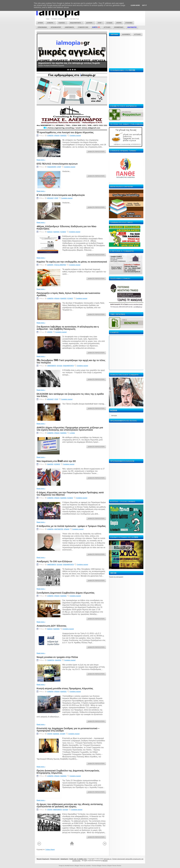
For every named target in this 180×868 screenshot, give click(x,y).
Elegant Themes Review (114, 866)
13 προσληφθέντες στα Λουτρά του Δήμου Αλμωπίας (65, 132)
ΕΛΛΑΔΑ (60, 366)
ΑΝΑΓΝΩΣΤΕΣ (59, 529)
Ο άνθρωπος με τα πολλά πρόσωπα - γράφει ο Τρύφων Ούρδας (71, 526)
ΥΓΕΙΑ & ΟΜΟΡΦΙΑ (60, 265)
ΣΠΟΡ (59, 167)
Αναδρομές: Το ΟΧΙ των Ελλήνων (54, 561)
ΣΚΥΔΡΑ (63, 734)
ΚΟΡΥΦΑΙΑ (114, 34)
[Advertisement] (126, 52)
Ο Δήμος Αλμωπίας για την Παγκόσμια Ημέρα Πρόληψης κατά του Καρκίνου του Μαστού (70, 493)
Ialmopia (114, 416)
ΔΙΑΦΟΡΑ (50, 265)
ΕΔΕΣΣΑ (50, 232)
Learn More (135, 5)
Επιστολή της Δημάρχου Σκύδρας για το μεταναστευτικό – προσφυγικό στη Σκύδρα (68, 729)
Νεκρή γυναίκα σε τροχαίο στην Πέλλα (57, 657)
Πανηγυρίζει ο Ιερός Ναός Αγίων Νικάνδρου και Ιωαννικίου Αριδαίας (68, 294)
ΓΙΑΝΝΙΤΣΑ (51, 660)
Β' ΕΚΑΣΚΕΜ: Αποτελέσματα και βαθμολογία (61, 195)
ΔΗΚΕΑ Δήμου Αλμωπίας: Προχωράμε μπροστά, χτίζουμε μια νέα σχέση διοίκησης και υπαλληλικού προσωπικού (70, 428)
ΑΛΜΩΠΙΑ (50, 136)
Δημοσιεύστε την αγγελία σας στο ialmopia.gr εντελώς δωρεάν (69, 63)
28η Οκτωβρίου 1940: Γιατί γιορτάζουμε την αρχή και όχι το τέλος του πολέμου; (71, 361)
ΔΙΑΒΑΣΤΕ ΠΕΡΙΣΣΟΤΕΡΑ (96, 152)
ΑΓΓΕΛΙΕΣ (137, 34)
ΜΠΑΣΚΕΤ (50, 198)
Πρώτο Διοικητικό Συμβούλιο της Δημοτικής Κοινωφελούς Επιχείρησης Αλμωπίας (68, 772)
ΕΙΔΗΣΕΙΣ (63, 136)
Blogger (105, 861)
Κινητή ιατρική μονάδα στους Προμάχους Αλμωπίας (65, 688)
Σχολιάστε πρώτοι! (75, 136)
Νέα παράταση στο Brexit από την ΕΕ (56, 461)
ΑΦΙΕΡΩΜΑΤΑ (52, 366)
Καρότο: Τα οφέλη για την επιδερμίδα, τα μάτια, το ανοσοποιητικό (72, 261)
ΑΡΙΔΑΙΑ (57, 136)
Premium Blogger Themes (99, 866)
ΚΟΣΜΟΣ (57, 464)
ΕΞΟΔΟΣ (63, 232)
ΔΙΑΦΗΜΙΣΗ (126, 34)
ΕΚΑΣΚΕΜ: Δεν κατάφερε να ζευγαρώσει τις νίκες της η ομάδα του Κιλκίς (70, 395)
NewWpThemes (69, 866)
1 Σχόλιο (72, 433)
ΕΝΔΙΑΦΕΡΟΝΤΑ (68, 366)
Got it (144, 5)
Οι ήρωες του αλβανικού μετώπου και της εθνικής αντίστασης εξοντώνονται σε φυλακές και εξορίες (70, 805)
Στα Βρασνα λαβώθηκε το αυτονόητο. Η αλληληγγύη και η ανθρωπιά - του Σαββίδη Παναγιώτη (68, 328)
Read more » (41, 160)
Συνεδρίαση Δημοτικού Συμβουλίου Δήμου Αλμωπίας (66, 593)
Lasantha (88, 866)
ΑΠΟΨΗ (50, 332)
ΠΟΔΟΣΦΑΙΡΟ (52, 167)
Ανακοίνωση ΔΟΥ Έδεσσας (52, 626)
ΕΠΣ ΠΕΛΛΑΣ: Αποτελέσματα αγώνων (57, 164)
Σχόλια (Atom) (50, 849)
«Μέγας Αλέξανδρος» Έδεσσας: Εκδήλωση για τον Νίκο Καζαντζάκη (66, 227)
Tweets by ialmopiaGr (116, 577)
